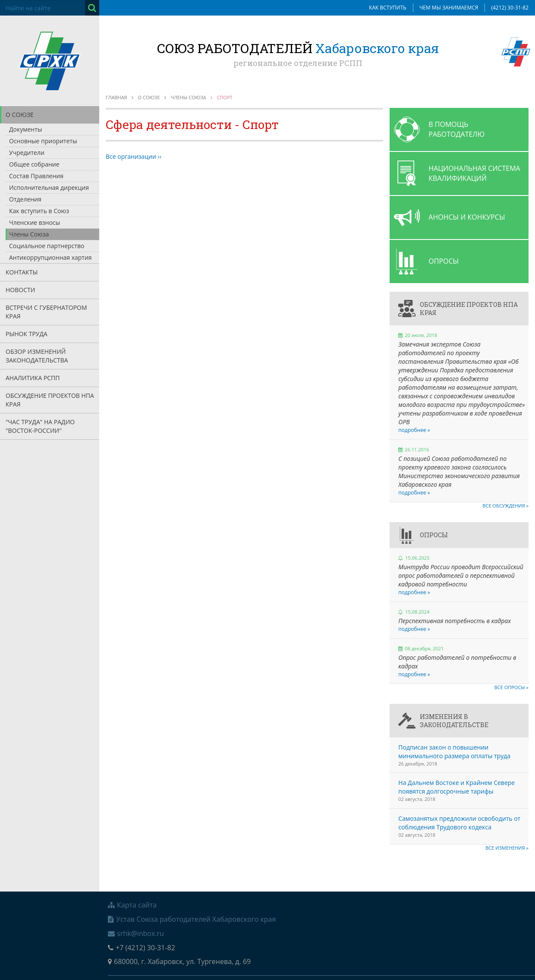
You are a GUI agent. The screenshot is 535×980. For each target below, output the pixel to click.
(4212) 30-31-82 (510, 8)
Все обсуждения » (505, 506)
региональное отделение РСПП (298, 63)
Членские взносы (35, 222)
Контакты (22, 272)
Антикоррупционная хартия (50, 257)
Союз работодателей (298, 48)
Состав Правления (36, 176)
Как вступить (388, 8)
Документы (26, 129)
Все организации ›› (134, 156)
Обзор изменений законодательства (37, 356)
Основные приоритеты (43, 141)
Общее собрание (34, 164)
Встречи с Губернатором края (46, 312)
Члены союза (189, 97)
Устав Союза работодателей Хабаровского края (192, 919)
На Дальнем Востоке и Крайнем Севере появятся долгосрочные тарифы (456, 787)
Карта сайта (132, 905)
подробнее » (414, 430)
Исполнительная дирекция (49, 187)
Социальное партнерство (47, 246)
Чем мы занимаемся (449, 8)
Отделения (25, 199)
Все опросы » (511, 687)
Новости (20, 290)
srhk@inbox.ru (136, 933)
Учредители (27, 153)
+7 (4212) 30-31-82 (142, 948)
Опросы (434, 535)
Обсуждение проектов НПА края (50, 400)
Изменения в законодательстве (454, 721)
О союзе (20, 115)
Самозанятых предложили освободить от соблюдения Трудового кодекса (459, 823)
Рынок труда (27, 334)
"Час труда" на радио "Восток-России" (40, 426)
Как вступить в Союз (39, 211)
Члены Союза (29, 234)
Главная (116, 97)
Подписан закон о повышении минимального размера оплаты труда (454, 752)
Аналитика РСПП (33, 378)
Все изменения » (507, 848)
